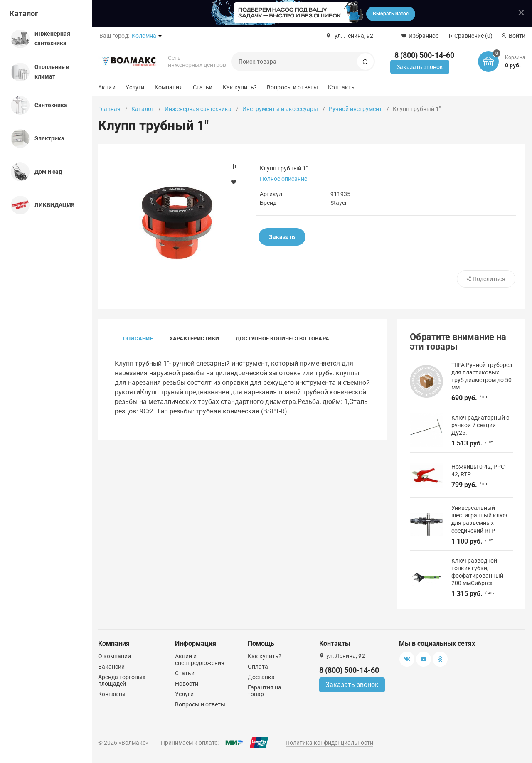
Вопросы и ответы (292, 87)
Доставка (261, 677)
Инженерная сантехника (198, 109)
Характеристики (194, 338)
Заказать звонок (420, 67)
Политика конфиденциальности (329, 743)
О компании (115, 656)
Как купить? (240, 87)
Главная (109, 109)
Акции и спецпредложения (200, 660)
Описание (138, 338)
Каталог (24, 14)
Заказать (282, 237)
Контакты (342, 87)
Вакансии (111, 667)
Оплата (258, 667)
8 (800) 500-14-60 (424, 55)
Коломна (144, 36)
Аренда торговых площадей (122, 680)
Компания (169, 87)
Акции (107, 87)
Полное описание (283, 179)
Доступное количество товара (282, 338)
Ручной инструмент (355, 109)
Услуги (135, 87)
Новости (187, 684)
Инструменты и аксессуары (280, 109)
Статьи (203, 87)
